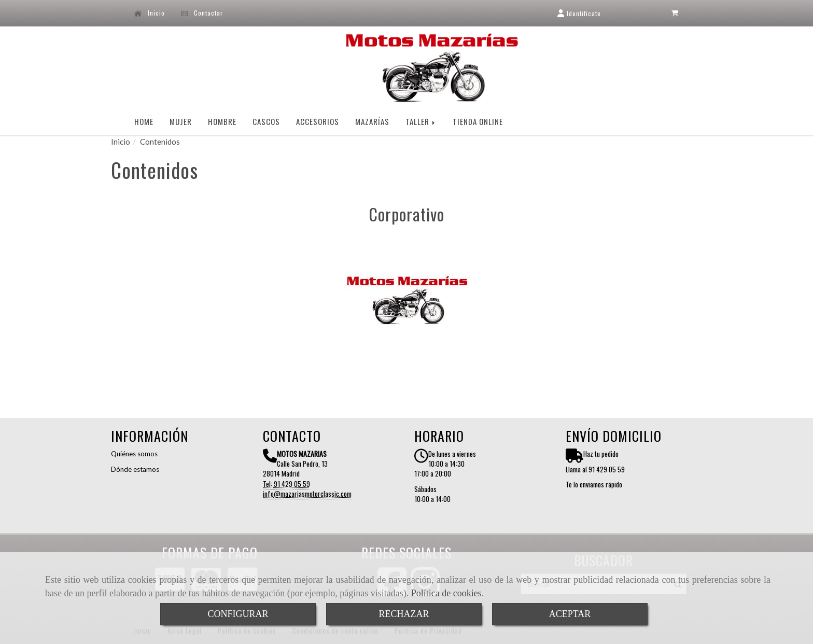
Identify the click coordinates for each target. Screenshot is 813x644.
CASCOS (266, 121)
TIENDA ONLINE (478, 121)
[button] (579, 13)
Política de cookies (446, 593)
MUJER (181, 121)
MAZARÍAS (372, 121)
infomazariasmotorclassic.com (307, 494)
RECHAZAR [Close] (404, 614)
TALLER (421, 121)
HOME (144, 121)
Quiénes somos (134, 454)
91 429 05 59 (292, 484)
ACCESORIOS (318, 121)
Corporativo (406, 214)
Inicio (150, 13)
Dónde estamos (135, 469)
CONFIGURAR (238, 614)
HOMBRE (222, 121)
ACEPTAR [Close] (570, 614)
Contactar (202, 13)
